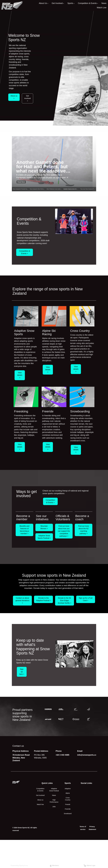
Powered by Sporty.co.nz (19, 866)
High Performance (54, 801)
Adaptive (68, 789)
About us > (14, 97)
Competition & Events (40, 790)
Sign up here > (22, 672)
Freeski (68, 804)
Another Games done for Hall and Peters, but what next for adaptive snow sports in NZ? (42, 166)
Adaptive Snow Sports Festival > (44, 537)
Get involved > (28, 98)
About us (40, 800)
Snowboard (68, 814)
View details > (20, 375)
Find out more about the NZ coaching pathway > (84, 530)
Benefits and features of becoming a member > (25, 530)
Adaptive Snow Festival (54, 790)
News (54, 795)
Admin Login (89, 866)
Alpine (68, 793)
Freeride (68, 809)
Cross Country (68, 799)
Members (54, 866)
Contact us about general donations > (22, 600)
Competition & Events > (25, 252)
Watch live (40, 804)
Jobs (54, 807)
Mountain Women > (44, 527)
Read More (21, 182)
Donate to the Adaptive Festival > (43, 599)
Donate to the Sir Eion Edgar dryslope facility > (64, 600)
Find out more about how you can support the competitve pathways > (64, 531)
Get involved (40, 795)
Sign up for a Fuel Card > (86, 599)
